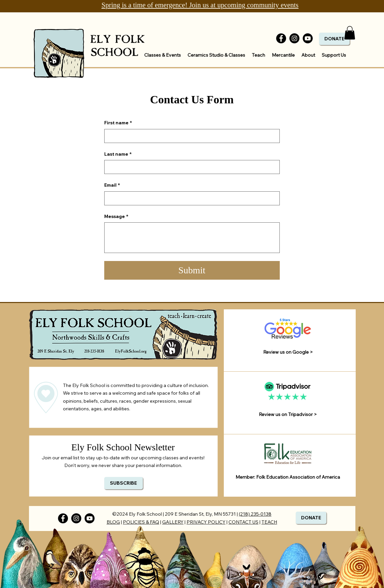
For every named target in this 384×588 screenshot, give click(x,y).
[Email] (190, 198)
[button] (350, 33)
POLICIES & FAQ (141, 522)
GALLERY (173, 522)
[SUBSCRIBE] (124, 483)
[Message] (192, 238)
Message (116, 217)
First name (118, 123)
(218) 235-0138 (255, 514)
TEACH (269, 522)
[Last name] (190, 167)
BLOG (113, 522)
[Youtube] (308, 38)
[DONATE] (334, 39)
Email (112, 185)
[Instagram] (294, 38)
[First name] (190, 136)
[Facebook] (281, 38)
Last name (118, 154)
